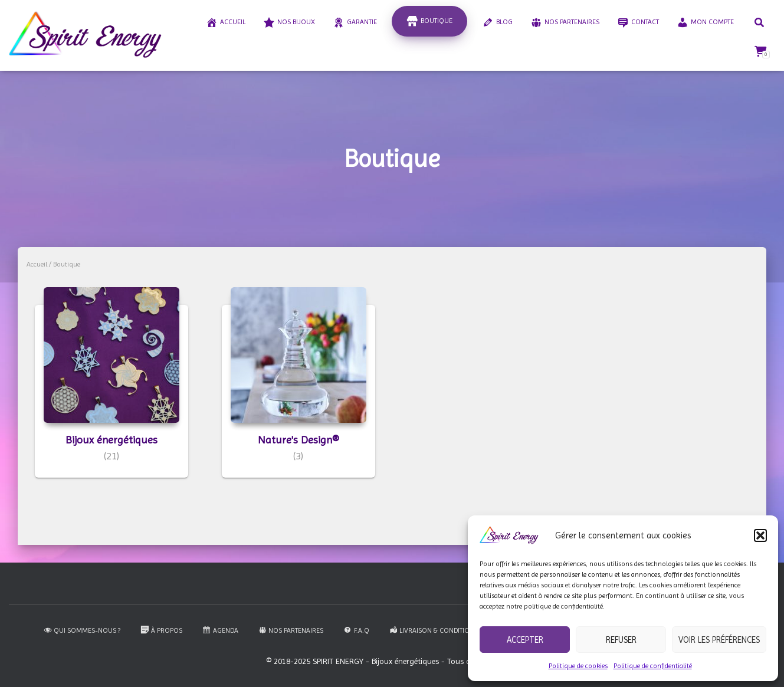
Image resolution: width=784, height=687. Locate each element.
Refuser (621, 640)
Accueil (37, 264)
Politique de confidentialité (653, 666)
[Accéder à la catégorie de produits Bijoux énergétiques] (111, 391)
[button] (760, 535)
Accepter (525, 640)
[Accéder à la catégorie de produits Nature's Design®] (298, 391)
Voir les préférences (719, 640)
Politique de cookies (578, 666)
